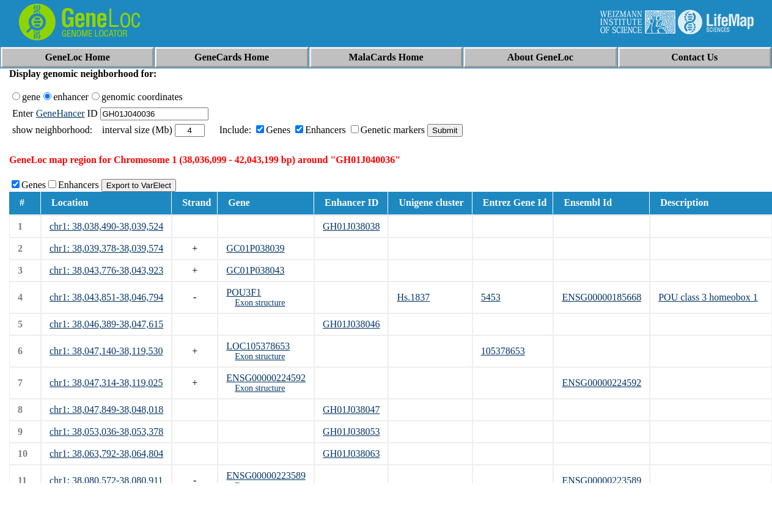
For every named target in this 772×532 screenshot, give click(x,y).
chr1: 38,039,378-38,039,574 (106, 248)
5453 (491, 297)
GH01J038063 (351, 454)
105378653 (503, 351)
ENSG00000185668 (601, 297)
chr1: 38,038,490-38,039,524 (106, 226)
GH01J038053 (351, 432)
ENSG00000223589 (266, 476)
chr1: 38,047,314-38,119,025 (106, 383)
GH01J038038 (351, 226)
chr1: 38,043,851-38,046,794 (106, 297)
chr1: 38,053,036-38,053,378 (106, 432)
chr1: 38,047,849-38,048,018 (106, 410)
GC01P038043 (255, 270)
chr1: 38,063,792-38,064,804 (106, 454)
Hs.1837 (413, 297)
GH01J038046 (351, 324)
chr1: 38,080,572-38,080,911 (106, 480)
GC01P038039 (255, 248)
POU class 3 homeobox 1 (708, 297)
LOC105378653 (258, 346)
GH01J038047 (351, 410)
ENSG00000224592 (266, 378)
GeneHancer (61, 113)
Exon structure (260, 303)
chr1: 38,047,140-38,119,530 (106, 351)
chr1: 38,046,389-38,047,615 (106, 324)
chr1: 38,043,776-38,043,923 (106, 270)
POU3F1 (244, 292)
